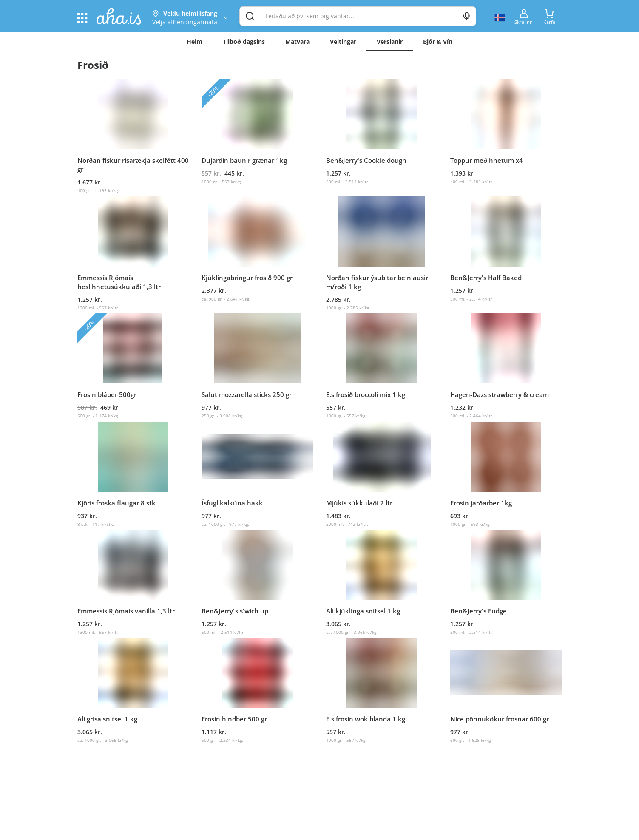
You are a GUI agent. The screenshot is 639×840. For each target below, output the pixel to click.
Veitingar (343, 41)
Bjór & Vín (438, 41)
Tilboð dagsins (244, 41)
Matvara (297, 41)
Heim (195, 41)
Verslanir (390, 41)
